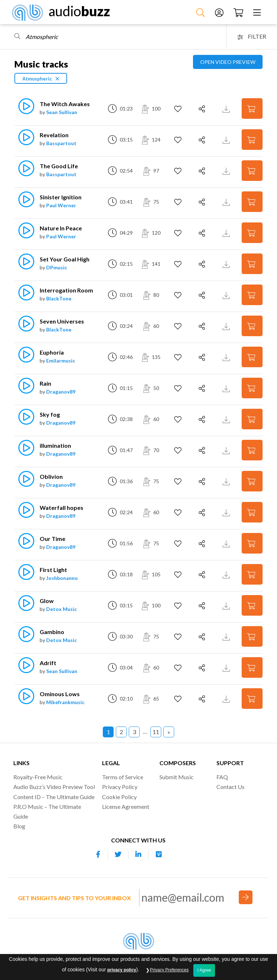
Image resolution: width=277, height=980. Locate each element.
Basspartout (61, 143)
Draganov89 (61, 392)
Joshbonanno (62, 578)
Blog (19, 826)
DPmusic (57, 267)
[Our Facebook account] (98, 854)
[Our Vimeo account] (159, 854)
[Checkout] (239, 12)
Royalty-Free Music (38, 777)
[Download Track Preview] (227, 109)
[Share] (203, 109)
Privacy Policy (120, 787)
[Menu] (258, 12)
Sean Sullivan (62, 112)
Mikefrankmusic (65, 702)
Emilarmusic (61, 361)
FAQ (222, 777)
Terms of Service (123, 777)
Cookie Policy (119, 797)
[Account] (220, 12)
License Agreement (126, 806)
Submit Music (177, 777)
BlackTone (59, 298)
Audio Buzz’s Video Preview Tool (54, 787)
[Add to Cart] (252, 109)
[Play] (23, 110)
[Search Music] (201, 12)
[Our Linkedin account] (138, 854)
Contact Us (230, 787)
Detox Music (61, 609)
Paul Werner (61, 205)
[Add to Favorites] (179, 109)
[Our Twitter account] (118, 854)
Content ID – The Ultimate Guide (54, 797)
